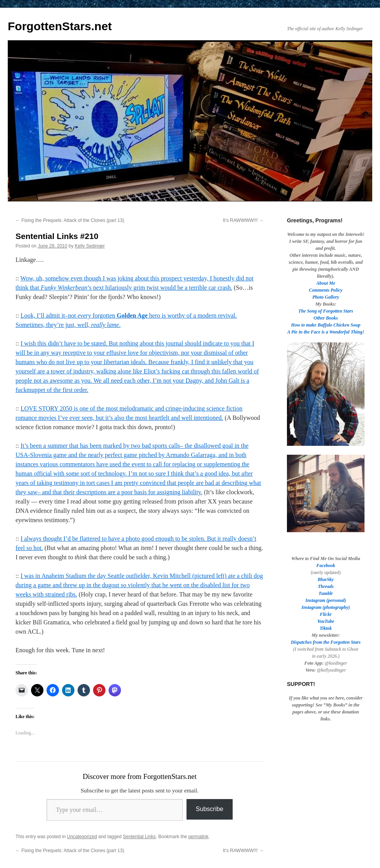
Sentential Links (139, 837)
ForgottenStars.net (60, 26)
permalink (199, 837)
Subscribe (210, 809)
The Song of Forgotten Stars (326, 311)
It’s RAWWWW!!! (243, 220)
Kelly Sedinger (90, 246)
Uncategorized (82, 837)
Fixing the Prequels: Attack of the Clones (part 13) (70, 220)
